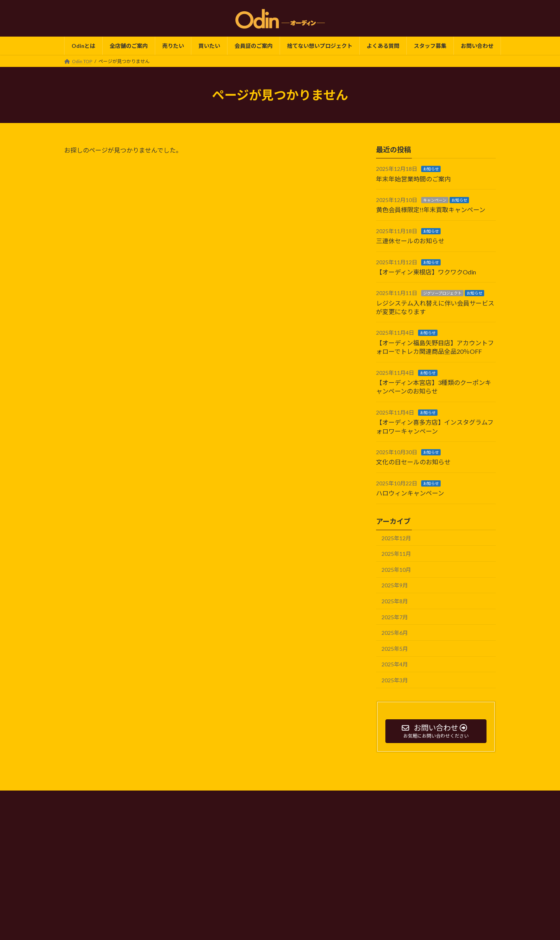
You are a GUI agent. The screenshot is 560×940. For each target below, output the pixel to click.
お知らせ (431, 169)
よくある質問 (337, 798)
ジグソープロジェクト (442, 293)
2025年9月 (395, 586)
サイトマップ (380, 798)
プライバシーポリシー (224, 798)
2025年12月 (396, 538)
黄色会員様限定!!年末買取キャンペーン (431, 210)
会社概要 (272, 798)
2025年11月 (396, 554)
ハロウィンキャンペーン (410, 493)
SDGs (302, 798)
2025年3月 (395, 680)
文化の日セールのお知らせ (413, 462)
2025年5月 (395, 649)
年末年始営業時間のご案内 (413, 179)
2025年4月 (395, 664)
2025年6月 (395, 633)
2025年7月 (395, 617)
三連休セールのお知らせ (410, 241)
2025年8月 (395, 601)
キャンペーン (435, 200)
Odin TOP (176, 798)
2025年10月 (396, 570)
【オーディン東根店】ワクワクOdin (426, 272)
